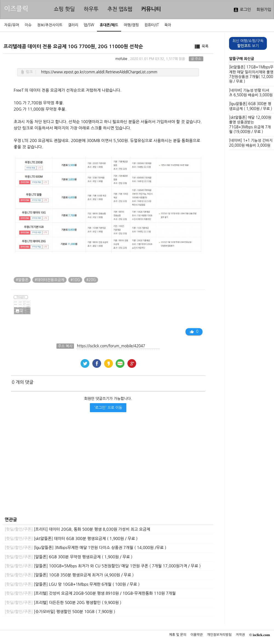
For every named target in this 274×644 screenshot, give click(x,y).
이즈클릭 (16, 9)
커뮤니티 (151, 9)
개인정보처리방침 (219, 635)
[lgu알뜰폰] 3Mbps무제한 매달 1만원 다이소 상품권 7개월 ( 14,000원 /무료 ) (85, 548)
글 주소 (196, 59)
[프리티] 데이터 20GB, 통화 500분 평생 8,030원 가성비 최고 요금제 (77, 529)
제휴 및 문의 (178, 635)
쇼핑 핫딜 (64, 9)
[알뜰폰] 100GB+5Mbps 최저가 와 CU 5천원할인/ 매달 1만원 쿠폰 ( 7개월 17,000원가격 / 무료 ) (103, 566)
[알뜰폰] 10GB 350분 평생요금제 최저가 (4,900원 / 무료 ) (69, 575)
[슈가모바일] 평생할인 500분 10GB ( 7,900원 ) (60, 612)
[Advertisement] (107, 464)
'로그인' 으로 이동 (108, 408)
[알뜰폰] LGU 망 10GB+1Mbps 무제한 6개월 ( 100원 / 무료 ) (72, 584)
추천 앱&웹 (120, 9)
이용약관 (197, 635)
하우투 (91, 9)
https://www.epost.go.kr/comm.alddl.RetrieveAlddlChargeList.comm (99, 72)
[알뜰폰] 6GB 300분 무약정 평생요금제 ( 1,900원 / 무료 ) (68, 557)
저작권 (240, 635)
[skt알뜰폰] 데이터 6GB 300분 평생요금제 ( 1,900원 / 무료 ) (71, 539)
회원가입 (264, 10)
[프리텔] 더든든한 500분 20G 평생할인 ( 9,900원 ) (63, 603)
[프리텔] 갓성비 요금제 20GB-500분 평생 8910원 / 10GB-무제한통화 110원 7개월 (90, 593)
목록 (201, 47)
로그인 (242, 10)
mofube (121, 59)
